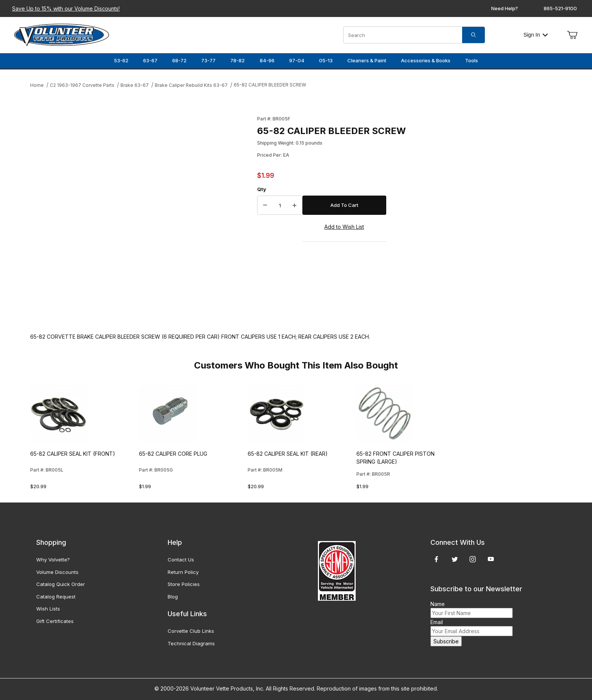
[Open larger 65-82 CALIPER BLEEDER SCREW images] (141, 217)
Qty (262, 189)
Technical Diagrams (191, 643)
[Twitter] (455, 559)
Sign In (536, 35)
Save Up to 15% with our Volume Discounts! (66, 8)
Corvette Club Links (191, 631)
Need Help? (505, 8)
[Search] (473, 35)
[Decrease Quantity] (265, 205)
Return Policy (183, 572)
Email (437, 622)
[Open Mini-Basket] (572, 35)
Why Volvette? (53, 560)
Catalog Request (56, 597)
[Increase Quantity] (294, 205)
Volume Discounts (57, 572)
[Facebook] (436, 559)
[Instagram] (473, 559)
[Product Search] (403, 35)
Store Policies (184, 584)
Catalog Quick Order (61, 584)
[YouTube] (491, 559)
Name (438, 604)
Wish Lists (48, 609)
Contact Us (181, 560)
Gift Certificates (55, 621)
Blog (173, 597)
